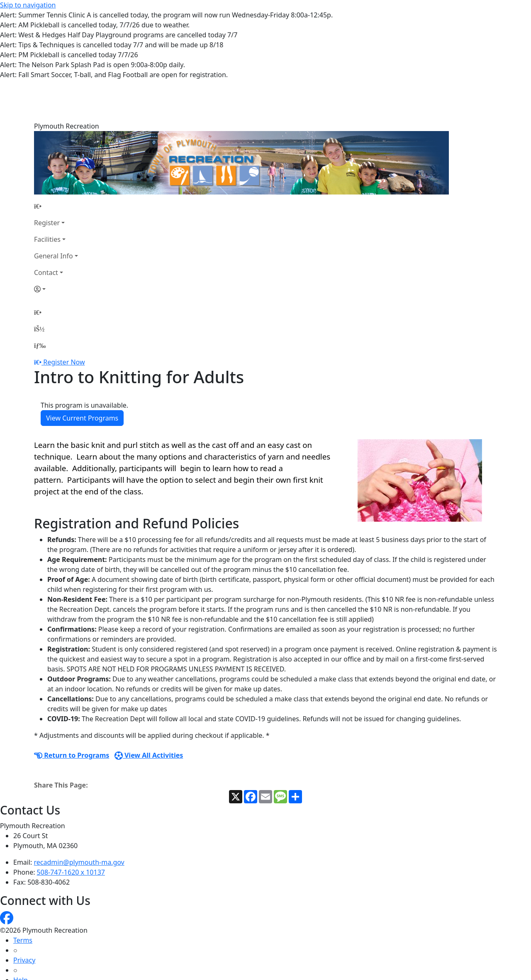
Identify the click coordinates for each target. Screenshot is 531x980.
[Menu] (40, 304)
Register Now (64, 321)
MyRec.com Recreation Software (88, 975)
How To (25, 958)
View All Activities (149, 714)
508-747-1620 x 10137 (71, 831)
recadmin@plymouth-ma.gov (79, 821)
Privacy (24, 919)
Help (21, 939)
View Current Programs (82, 377)
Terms (23, 899)
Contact (46, 231)
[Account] (56, 248)
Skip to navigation (28, 5)
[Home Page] (56, 165)
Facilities (47, 198)
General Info (54, 214)
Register (47, 181)
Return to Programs (72, 714)
